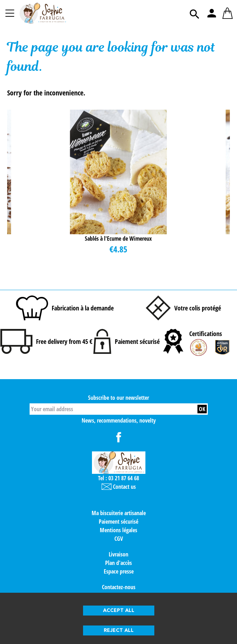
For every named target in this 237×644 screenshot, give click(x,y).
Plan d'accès (118, 563)
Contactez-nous (119, 587)
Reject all (119, 630)
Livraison (118, 554)
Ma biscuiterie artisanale (119, 513)
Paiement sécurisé (118, 522)
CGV (119, 539)
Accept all (119, 611)
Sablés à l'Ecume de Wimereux (118, 239)
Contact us (119, 487)
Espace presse (119, 571)
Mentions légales (118, 530)
